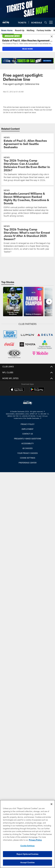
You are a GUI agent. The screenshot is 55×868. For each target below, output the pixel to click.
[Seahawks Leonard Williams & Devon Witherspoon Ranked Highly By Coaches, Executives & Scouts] (27, 204)
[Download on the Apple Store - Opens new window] (17, 390)
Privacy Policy (28, 424)
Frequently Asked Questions (28, 439)
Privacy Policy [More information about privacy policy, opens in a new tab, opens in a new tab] (35, 840)
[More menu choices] (51, 22)
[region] (27, 834)
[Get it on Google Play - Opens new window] (37, 391)
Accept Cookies (27, 862)
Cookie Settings (28, 458)
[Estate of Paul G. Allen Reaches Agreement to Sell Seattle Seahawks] (27, 143)
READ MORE (28, 49)
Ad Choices (27, 448)
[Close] (52, 37)
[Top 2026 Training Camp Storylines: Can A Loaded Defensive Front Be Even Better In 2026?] (27, 169)
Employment (28, 429)
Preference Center (28, 463)
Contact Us (28, 434)
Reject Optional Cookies (27, 854)
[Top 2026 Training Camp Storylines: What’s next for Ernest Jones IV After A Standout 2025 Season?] (27, 239)
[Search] (46, 22)
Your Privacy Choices (27, 453)
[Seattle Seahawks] (28, 403)
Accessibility (28, 443)
